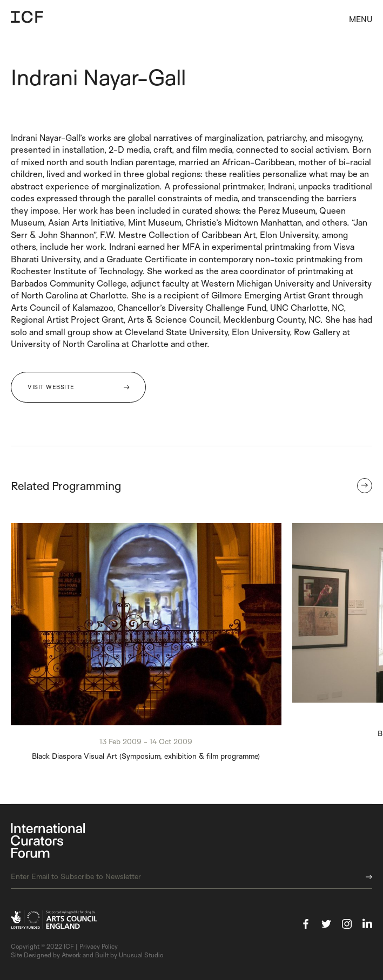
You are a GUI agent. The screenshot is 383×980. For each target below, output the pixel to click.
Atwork (71, 955)
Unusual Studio (141, 955)
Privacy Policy (99, 946)
